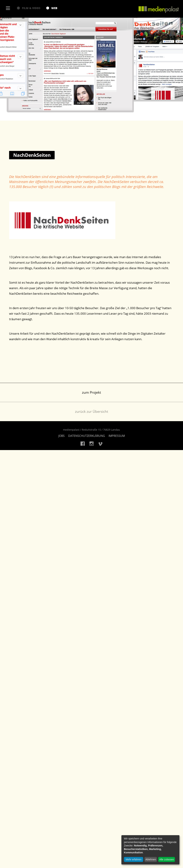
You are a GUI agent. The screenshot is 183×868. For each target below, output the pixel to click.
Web (52, 8)
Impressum (117, 436)
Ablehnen (151, 859)
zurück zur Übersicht (92, 412)
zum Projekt (91, 392)
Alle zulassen (167, 859)
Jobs (62, 436)
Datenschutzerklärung (87, 436)
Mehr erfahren (134, 859)
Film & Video (29, 8)
